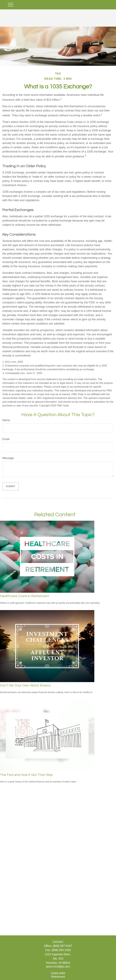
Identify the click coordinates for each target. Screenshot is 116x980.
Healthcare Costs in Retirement (24, 596)
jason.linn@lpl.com (58, 967)
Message (8, 458)
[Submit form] (10, 486)
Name (6, 420)
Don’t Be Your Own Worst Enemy (25, 685)
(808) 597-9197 (62, 946)
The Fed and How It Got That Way (26, 775)
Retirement (58, 977)
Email (6, 439)
